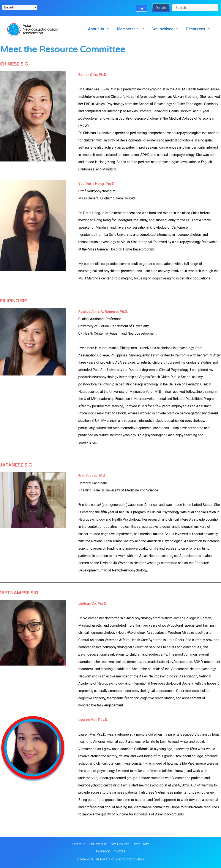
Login (142, 8)
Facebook (103, 851)
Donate (161, 8)
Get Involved (167, 29)
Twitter (120, 851)
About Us (101, 29)
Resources (200, 29)
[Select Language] (20, 7)
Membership (133, 29)
